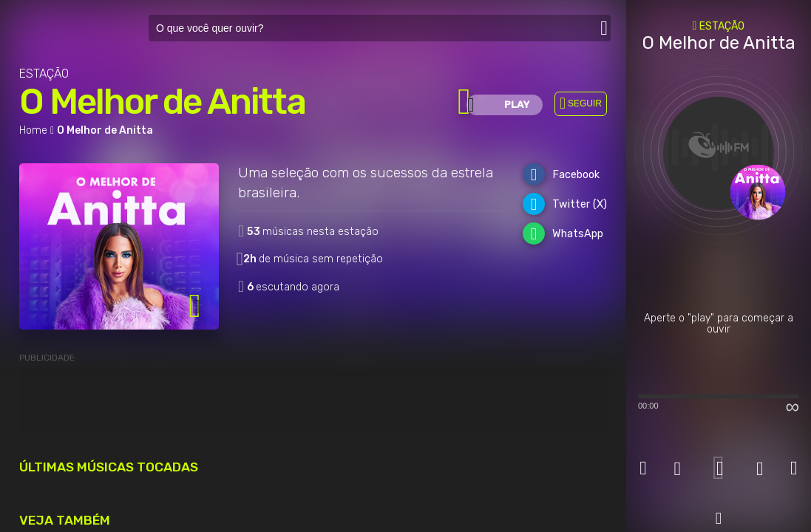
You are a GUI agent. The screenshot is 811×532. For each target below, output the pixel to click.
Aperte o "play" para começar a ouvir (719, 324)
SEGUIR (585, 103)
